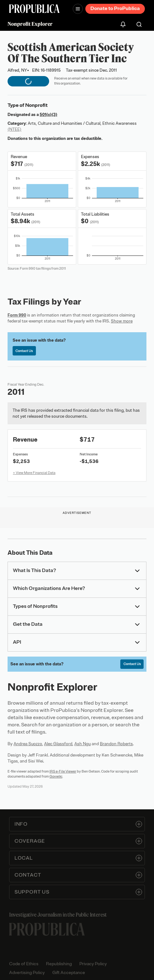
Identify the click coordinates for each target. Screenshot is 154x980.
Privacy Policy (93, 964)
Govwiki (56, 776)
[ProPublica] (34, 9)
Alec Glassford (58, 744)
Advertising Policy (27, 973)
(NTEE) (14, 129)
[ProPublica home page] (47, 929)
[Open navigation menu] (78, 9)
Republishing (59, 964)
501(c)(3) (48, 115)
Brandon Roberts (116, 744)
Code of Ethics (24, 964)
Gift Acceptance (69, 973)
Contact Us (24, 351)
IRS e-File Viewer (63, 771)
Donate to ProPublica (115, 8)
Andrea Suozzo (28, 744)
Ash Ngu (83, 744)
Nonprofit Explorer (30, 24)
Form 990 (17, 315)
